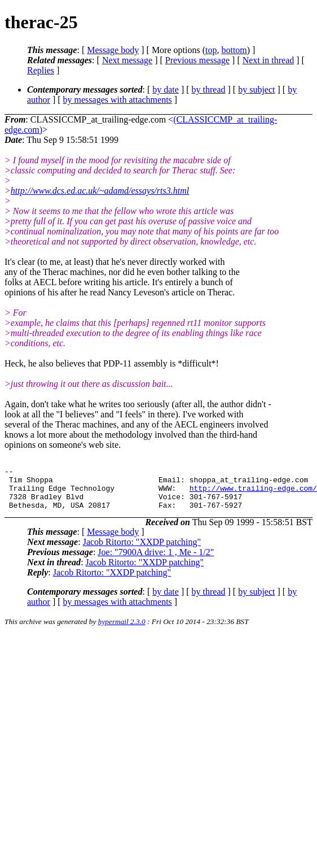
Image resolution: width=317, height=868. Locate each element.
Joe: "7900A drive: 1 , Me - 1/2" (156, 561)
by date (166, 90)
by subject (256, 90)
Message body (113, 50)
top (211, 50)
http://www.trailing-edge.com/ (253, 493)
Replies (41, 70)
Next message (127, 60)
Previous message (197, 60)
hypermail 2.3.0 (122, 630)
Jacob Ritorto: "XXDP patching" (142, 550)
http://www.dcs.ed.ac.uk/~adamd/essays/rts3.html (100, 191)
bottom (234, 50)
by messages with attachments (118, 100)
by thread (209, 90)
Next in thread (268, 60)
